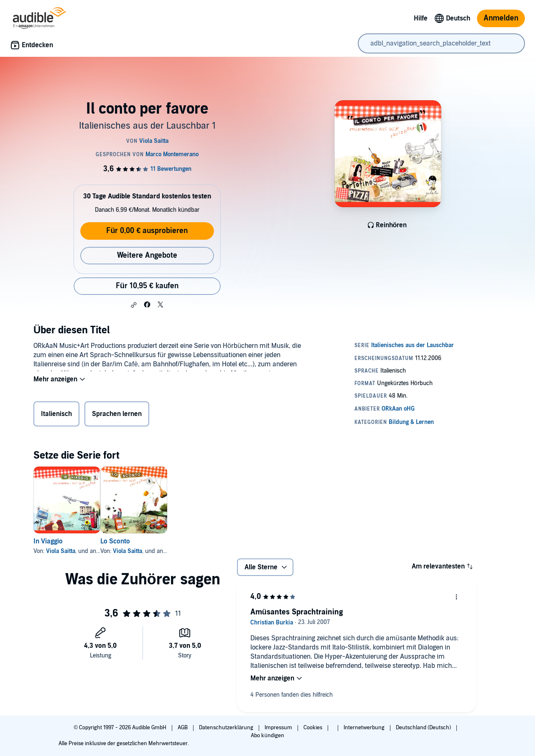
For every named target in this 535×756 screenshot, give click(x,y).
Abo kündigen (267, 736)
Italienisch (56, 416)
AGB (183, 728)
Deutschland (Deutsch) (424, 728)
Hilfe (421, 18)
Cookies (313, 728)
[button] (134, 305)
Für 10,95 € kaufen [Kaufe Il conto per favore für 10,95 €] (147, 286)
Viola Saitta (61, 551)
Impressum (279, 728)
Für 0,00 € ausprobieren (147, 231)
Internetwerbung (365, 728)
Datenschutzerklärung (227, 728)
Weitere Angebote (147, 255)
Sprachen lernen (117, 416)
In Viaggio (48, 541)
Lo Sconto (129, 541)
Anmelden (501, 18)
